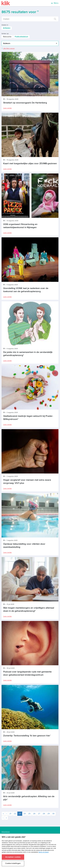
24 (25, 814)
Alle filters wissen (8, 48)
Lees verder (7, 108)
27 (39, 814)
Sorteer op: (5, 34)
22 (15, 814)
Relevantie (7, 37)
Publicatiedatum (21, 37)
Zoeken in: (5, 25)
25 (29, 814)
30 (53, 814)
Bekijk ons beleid (44, 852)
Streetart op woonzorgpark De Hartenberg (25, 103)
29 (49, 814)
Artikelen (7, 28)
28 (44, 814)
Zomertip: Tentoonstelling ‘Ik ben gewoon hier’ (27, 736)
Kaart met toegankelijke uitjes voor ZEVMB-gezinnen (30, 164)
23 (20, 813)
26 (34, 814)
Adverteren (6, 832)
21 (10, 814)
